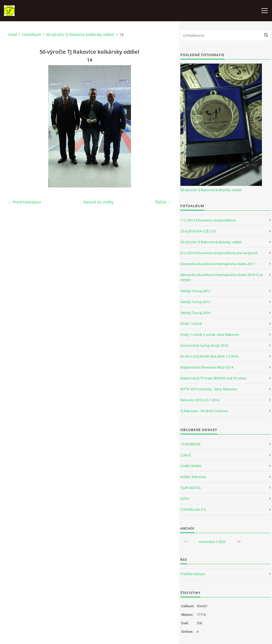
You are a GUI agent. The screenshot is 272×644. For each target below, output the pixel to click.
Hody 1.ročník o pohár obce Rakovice (210, 334)
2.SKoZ (186, 455)
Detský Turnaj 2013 (195, 302)
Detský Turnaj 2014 (195, 313)
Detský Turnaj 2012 (195, 291)
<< (186, 542)
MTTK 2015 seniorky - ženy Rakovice (209, 389)
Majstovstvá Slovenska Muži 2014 (207, 367)
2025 (222, 542)
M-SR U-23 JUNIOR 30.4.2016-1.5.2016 (209, 356)
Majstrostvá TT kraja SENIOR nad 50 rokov (214, 378)
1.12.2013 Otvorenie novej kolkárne (208, 220)
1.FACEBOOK (190, 444)
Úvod (12, 34)
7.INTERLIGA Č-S (193, 509)
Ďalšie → (163, 202)
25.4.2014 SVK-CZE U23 (198, 231)
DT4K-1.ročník (191, 324)
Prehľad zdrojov (193, 574)
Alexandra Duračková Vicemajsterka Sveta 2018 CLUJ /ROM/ (222, 277)
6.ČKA (185, 499)
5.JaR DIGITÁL (191, 488)
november (207, 542)
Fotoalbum (31, 34)
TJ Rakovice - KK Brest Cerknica (204, 411)
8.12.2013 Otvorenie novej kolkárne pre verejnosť (219, 253)
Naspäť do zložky (98, 202)
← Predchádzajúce (25, 202)
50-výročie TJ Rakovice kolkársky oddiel (80, 34)
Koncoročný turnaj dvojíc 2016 (204, 345)
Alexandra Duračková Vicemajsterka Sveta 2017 (218, 264)
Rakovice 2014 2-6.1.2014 (200, 400)
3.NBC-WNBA (191, 466)
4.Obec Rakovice (193, 477)
